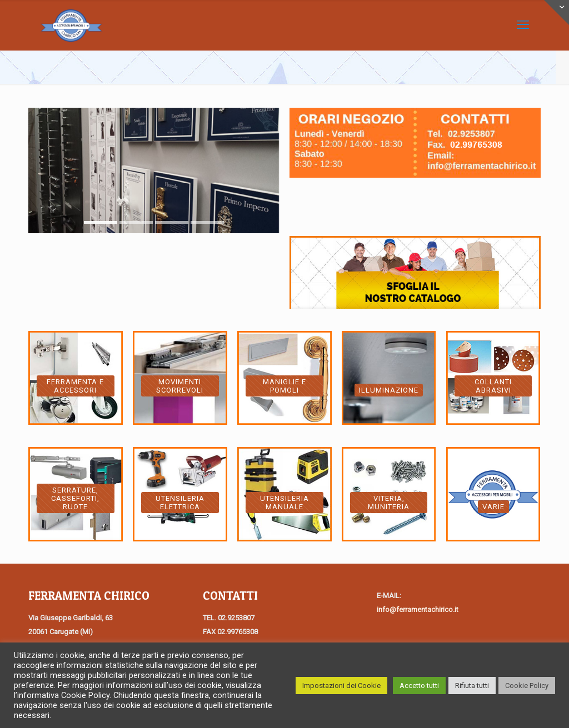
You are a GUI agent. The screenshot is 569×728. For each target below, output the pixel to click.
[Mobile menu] (523, 25)
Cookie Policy (527, 686)
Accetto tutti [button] (419, 686)
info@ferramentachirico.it (418, 609)
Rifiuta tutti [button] (472, 686)
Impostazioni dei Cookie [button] (341, 686)
